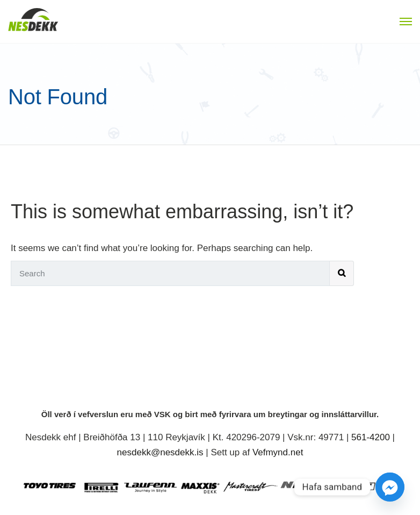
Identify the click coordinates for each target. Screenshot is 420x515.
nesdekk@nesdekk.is (160, 452)
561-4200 (371, 437)
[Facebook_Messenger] (390, 487)
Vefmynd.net (278, 452)
